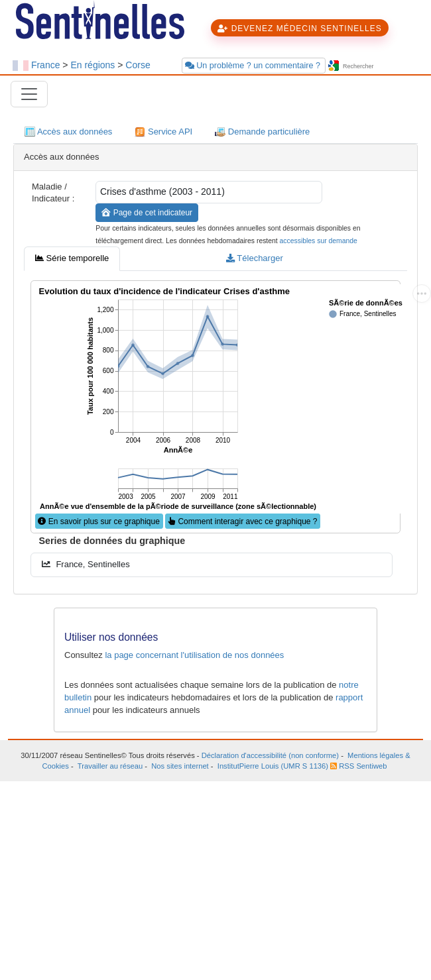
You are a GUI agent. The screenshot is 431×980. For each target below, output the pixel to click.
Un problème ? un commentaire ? (254, 66)
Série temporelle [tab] (72, 258)
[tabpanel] (215, 427)
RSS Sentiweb (358, 766)
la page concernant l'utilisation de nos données (194, 655)
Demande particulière (262, 132)
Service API (163, 132)
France (46, 65)
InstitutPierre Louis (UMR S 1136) (273, 766)
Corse (138, 65)
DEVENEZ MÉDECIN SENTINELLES (299, 28)
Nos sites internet (180, 766)
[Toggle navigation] (29, 94)
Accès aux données (68, 132)
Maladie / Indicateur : (53, 193)
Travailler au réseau (110, 766)
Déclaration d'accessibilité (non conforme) (270, 755)
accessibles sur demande (319, 241)
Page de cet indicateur (147, 213)
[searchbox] (380, 67)
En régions (92, 65)
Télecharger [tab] (255, 258)
